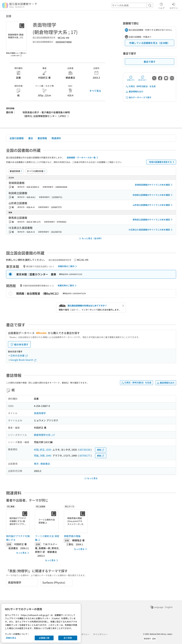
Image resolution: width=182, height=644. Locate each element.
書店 (31, 138)
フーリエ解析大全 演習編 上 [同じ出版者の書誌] (47, 538)
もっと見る (23, 553)
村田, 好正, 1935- (43, 450)
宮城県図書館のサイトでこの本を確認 (154, 185)
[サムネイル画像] (18, 521)
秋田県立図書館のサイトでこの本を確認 (153, 195)
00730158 (85, 450)
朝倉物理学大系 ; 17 (44, 435)
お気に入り (131, 78)
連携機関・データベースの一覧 (83, 157)
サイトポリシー (100, 634)
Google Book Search (23, 360)
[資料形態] (36, 171)
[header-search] (132, 5)
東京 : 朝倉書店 (42, 464)
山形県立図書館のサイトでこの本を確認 (153, 205)
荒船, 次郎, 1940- (43, 455)
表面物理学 (40, 413)
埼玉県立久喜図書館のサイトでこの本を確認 (151, 230)
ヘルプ (161, 5)
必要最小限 (44, 638)
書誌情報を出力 (134, 92)
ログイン (174, 5)
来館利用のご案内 (68, 266)
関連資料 (56, 138)
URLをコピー (143, 78)
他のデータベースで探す (138, 97)
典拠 (101, 450)
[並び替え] (16, 171)
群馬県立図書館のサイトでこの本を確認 (153, 220)
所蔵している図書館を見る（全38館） (150, 43)
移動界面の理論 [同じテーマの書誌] (72, 536)
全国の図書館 (17, 138)
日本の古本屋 (19, 355)
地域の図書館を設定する (162, 162)
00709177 (85, 455)
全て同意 (68, 638)
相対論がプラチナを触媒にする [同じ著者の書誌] (18, 538)
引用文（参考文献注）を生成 (141, 86)
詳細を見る (11, 638)
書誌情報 (42, 138)
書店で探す (150, 62)
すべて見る (95, 91)
